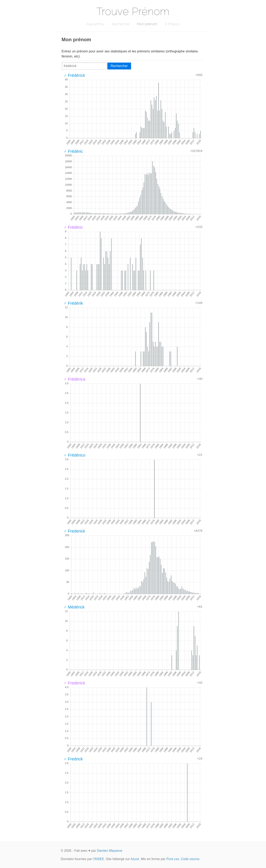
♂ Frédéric (73, 151)
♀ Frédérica (75, 379)
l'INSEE (99, 859)
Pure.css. (173, 859)
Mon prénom (147, 24)
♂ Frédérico (75, 455)
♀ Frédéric (73, 227)
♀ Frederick (74, 683)
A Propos (172, 24)
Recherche (121, 24)
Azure (135, 859)
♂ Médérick (74, 607)
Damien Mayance (110, 851)
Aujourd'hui (96, 24)
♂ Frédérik (73, 303)
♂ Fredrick (73, 759)
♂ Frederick (74, 531)
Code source (190, 859)
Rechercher (119, 66)
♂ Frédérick (74, 75)
